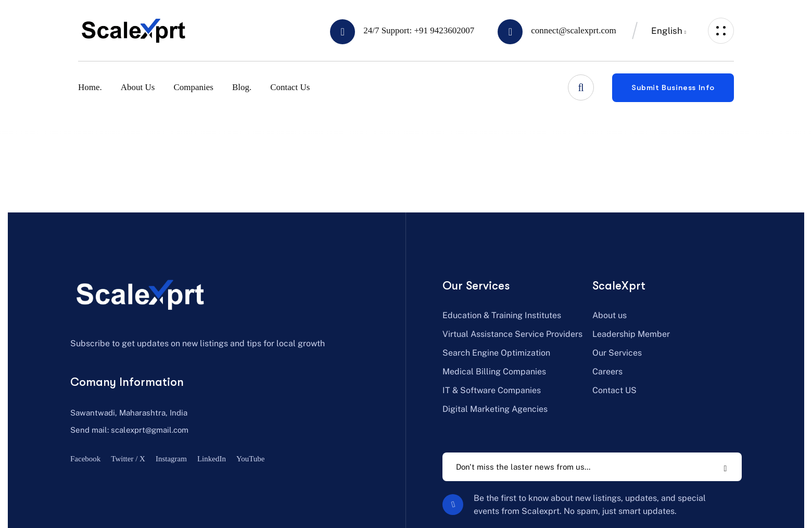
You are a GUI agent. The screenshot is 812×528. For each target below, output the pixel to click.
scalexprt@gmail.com (150, 430)
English (667, 31)
